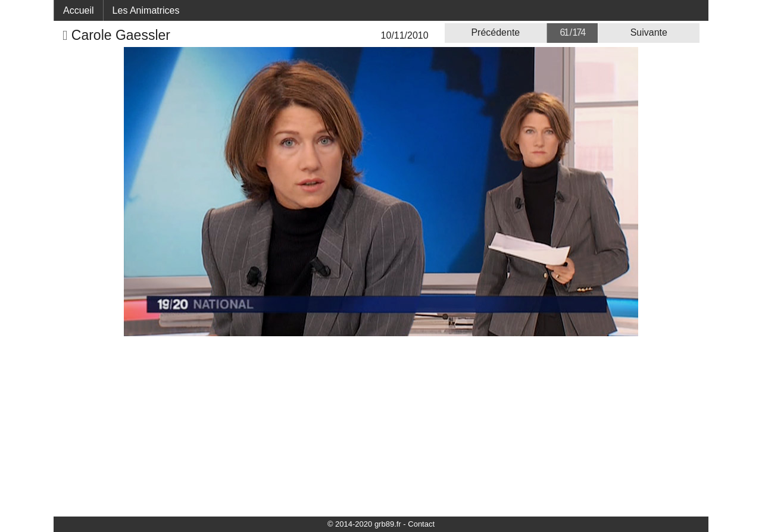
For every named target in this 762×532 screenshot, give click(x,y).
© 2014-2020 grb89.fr (364, 524)
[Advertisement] (381, 425)
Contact (421, 524)
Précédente (495, 32)
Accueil (79, 10)
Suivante (649, 32)
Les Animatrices (146, 10)
